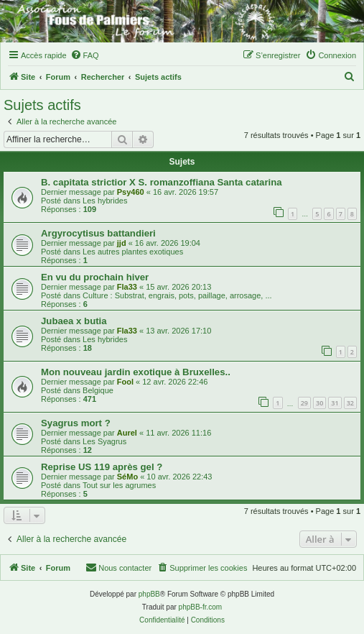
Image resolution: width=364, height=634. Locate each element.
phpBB (149, 594)
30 (319, 403)
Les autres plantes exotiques (133, 252)
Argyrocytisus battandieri (98, 233)
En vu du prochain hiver (95, 277)
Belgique (98, 390)
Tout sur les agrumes (119, 485)
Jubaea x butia (74, 321)
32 (350, 403)
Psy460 (131, 192)
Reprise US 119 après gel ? (102, 467)
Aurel (127, 433)
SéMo (127, 477)
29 (304, 403)
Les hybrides (105, 201)
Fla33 (127, 287)
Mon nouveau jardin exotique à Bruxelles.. (136, 372)
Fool (125, 382)
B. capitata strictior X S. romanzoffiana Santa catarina (162, 182)
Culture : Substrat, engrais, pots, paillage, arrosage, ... (177, 295)
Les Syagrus (104, 441)
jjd (122, 243)
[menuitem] (85, 55)
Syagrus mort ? (76, 423)
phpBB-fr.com (201, 607)
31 (335, 403)
